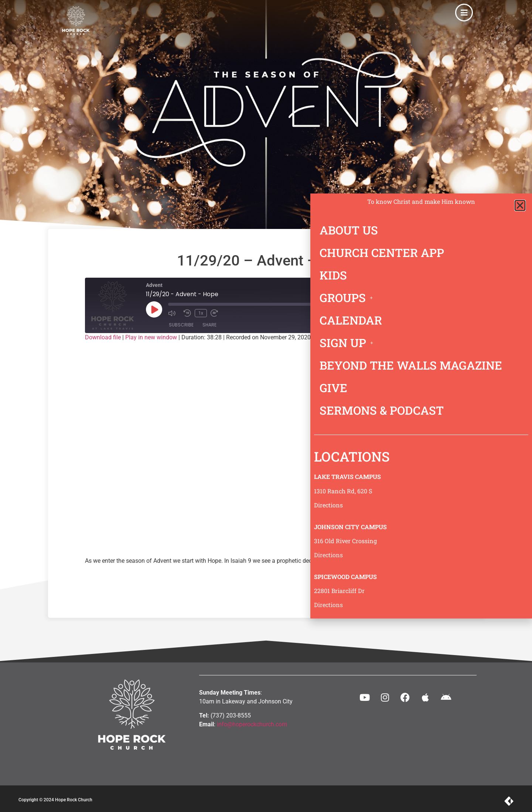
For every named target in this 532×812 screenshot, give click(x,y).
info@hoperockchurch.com (252, 724)
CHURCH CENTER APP (382, 253)
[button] (520, 205)
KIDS (333, 275)
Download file (103, 337)
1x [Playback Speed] (201, 313)
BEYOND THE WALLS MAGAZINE (411, 365)
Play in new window (151, 337)
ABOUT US (349, 230)
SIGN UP (348, 343)
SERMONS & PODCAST (382, 410)
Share (209, 325)
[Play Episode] (154, 309)
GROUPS (348, 298)
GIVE (333, 388)
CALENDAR (351, 320)
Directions (328, 505)
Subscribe (181, 325)
